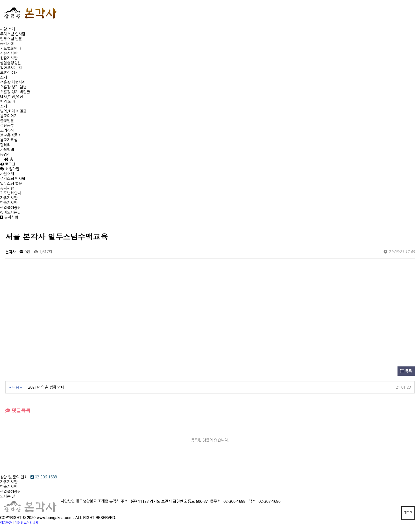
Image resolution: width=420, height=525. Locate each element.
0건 (25, 252)
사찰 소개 (7, 29)
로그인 (8, 164)
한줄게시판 (9, 58)
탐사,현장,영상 (12, 97)
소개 (3, 77)
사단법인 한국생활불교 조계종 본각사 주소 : (95, 501)
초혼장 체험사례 (13, 82)
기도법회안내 (10, 48)
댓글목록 (18, 410)
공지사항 (7, 44)
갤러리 (5, 145)
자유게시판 (9, 53)
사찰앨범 (7, 150)
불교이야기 (9, 116)
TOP (408, 513)
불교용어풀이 (10, 135)
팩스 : (254, 501)
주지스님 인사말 (13, 34)
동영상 (5, 155)
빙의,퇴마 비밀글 (13, 111)
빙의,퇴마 (7, 102)
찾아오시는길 (10, 212)
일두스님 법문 (11, 39)
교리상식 (7, 130)
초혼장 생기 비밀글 (15, 92)
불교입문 (7, 121)
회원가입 (12, 169)
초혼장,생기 (9, 73)
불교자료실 (9, 140)
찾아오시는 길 (11, 68)
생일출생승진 (10, 63)
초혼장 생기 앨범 (13, 87)
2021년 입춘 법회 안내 (46, 387)
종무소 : (217, 501)
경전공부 (7, 126)
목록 (406, 371)
